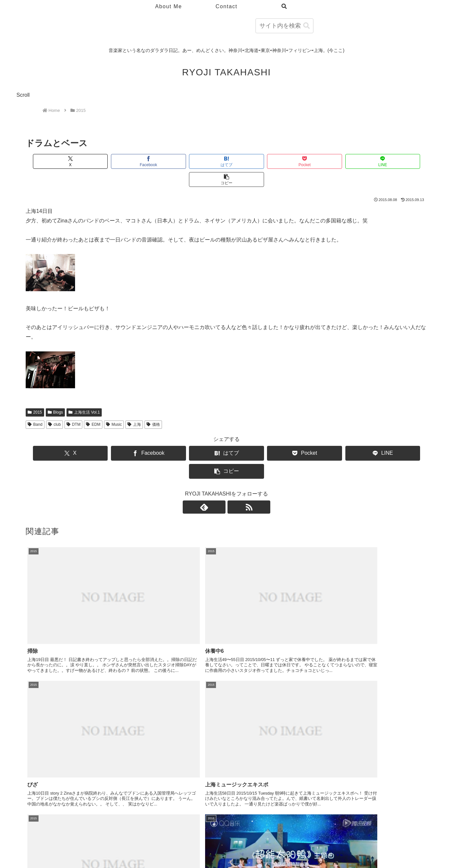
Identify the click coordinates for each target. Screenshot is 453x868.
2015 (35, 394)
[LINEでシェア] (328, 161)
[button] (306, 26)
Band (35, 406)
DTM (74, 406)
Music (114, 406)
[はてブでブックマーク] (193, 161)
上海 (134, 406)
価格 (153, 406)
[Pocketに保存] (260, 161)
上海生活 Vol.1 (84, 394)
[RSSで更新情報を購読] (234, 471)
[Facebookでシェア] (125, 161)
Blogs (55, 394)
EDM (93, 406)
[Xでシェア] (58, 161)
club (54, 406)
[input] (284, 26)
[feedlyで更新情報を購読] (219, 471)
